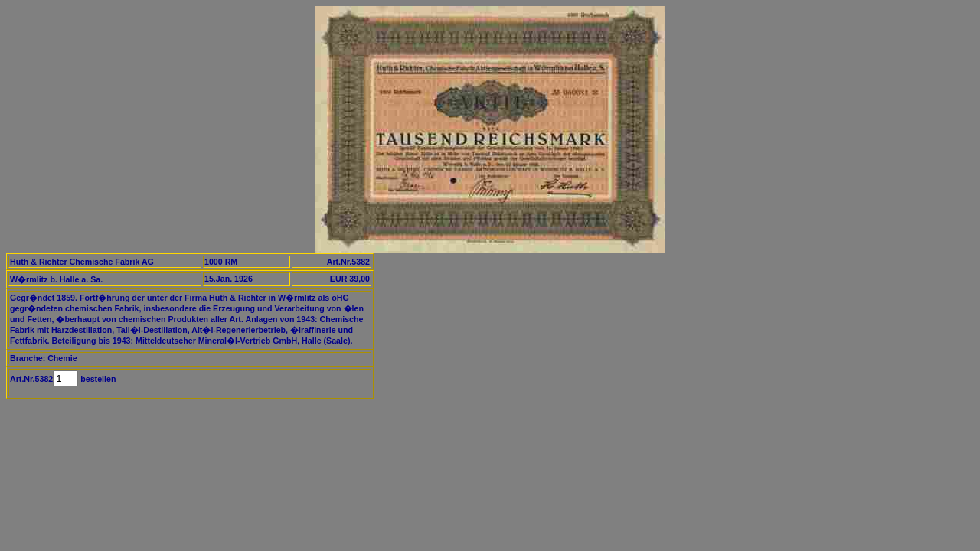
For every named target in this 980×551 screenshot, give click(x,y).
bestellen (97, 379)
